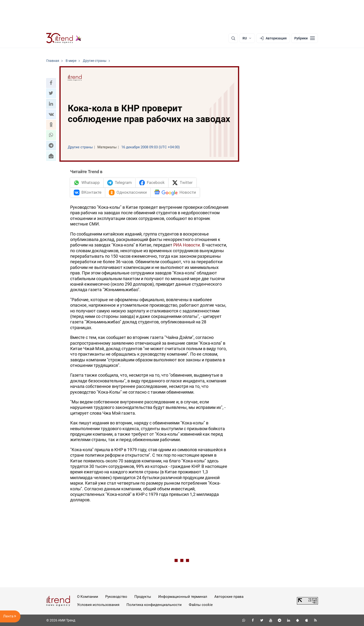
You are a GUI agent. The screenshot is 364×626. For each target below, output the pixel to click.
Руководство (116, 597)
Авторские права (229, 597)
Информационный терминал (183, 597)
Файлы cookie (201, 605)
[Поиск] (233, 38)
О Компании (88, 597)
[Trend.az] (64, 38)
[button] (51, 83)
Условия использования (98, 605)
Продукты (143, 597)
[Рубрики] (305, 38)
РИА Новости (187, 245)
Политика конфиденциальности (154, 605)
